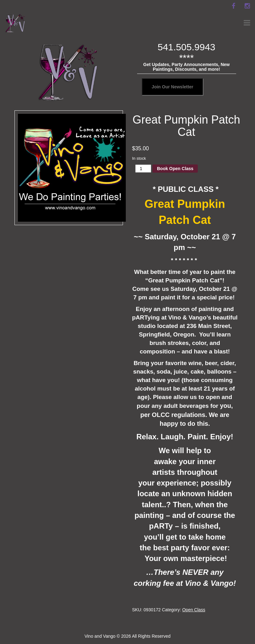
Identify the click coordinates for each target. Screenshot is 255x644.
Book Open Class (175, 169)
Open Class (194, 610)
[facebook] (233, 6)
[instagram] (247, 6)
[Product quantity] (143, 169)
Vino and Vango (100, 636)
